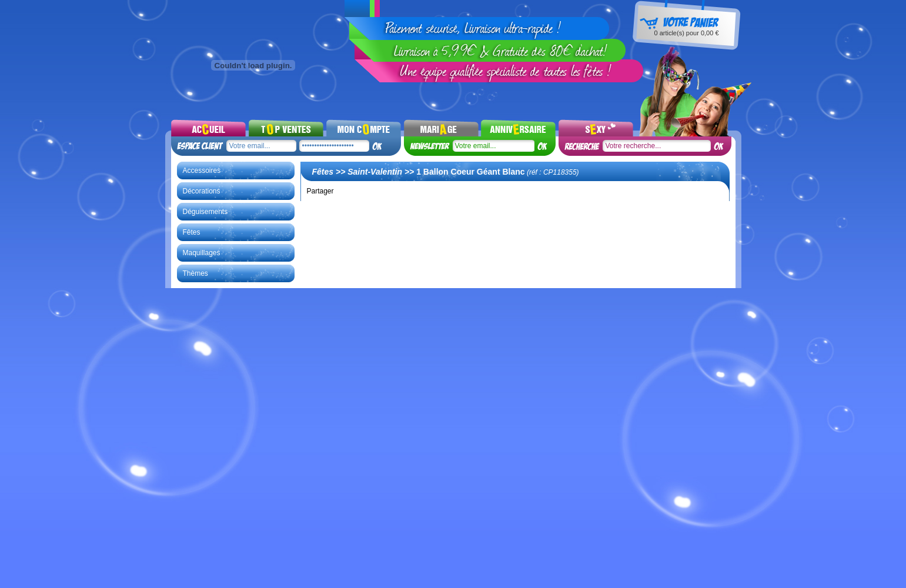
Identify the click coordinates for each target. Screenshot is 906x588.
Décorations (202, 191)
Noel (518, 128)
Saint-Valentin (375, 172)
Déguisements (205, 212)
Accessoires (202, 171)
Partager (320, 191)
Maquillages (202, 253)
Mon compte (364, 128)
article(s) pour (686, 33)
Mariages (441, 128)
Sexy (596, 128)
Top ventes (286, 128)
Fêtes (192, 232)
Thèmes (195, 273)
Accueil (208, 128)
